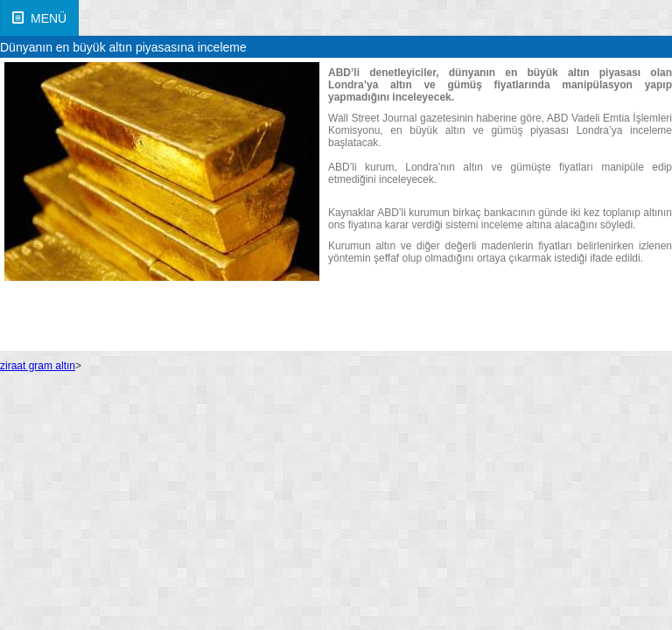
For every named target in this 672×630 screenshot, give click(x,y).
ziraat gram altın (38, 366)
